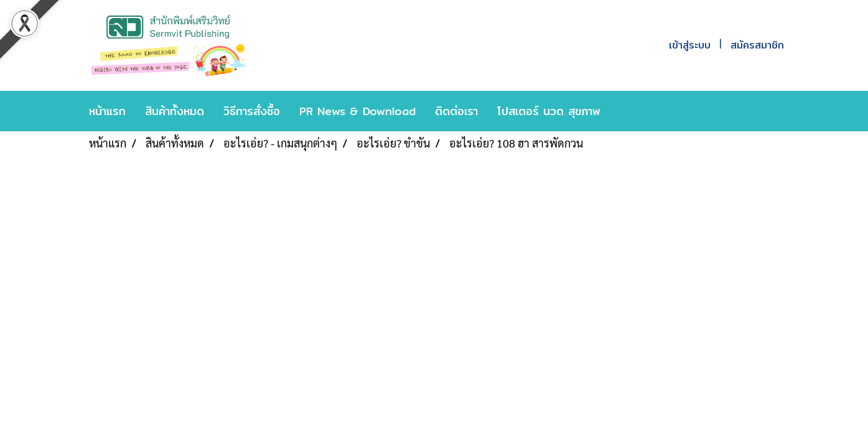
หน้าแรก (107, 111)
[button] (628, 111)
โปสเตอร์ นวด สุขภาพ (549, 111)
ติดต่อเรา (456, 111)
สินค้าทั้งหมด (175, 111)
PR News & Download (357, 111)
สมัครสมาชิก (757, 45)
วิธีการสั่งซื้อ (252, 111)
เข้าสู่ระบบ (690, 45)
